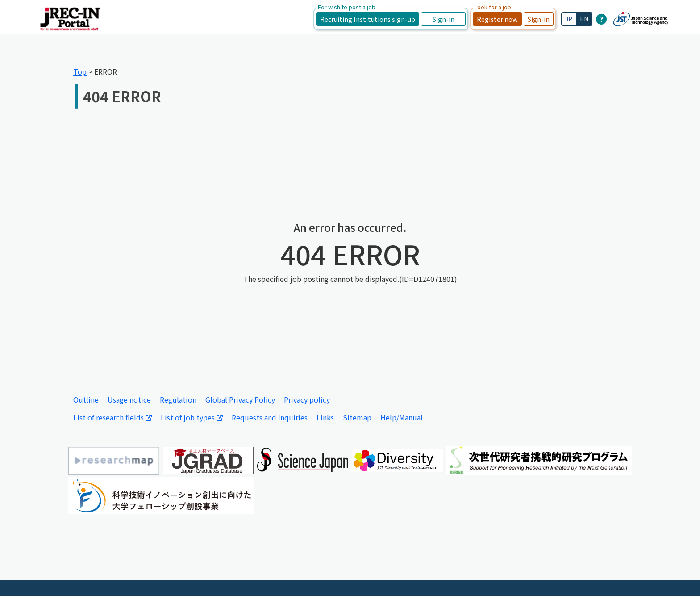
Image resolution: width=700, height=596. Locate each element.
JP (569, 19)
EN (584, 19)
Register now (497, 19)
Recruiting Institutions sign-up (368, 19)
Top (80, 71)
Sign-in (444, 19)
